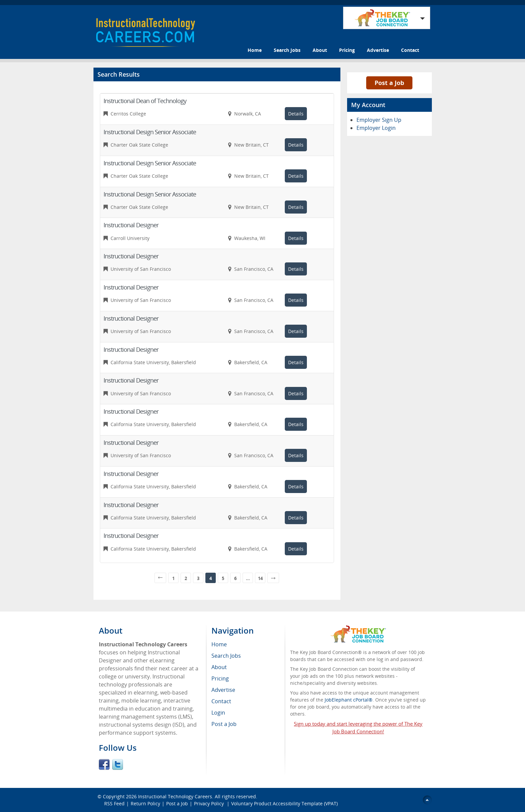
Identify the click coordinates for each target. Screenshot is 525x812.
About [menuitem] (219, 667)
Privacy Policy (210, 803)
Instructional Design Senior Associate (150, 132)
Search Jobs (287, 50)
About (320, 50)
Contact (410, 50)
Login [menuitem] (218, 713)
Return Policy (145, 803)
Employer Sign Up (379, 120)
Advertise (378, 50)
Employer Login (376, 128)
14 (260, 578)
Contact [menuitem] (221, 701)
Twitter (118, 764)
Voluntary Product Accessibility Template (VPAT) (284, 803)
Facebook (104, 764)
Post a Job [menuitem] (224, 724)
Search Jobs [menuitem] (226, 656)
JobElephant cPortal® (349, 700)
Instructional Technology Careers (175, 796)
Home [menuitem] (219, 644)
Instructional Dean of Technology (145, 101)
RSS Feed (114, 803)
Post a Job (389, 83)
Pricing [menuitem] (220, 678)
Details (296, 114)
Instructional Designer (131, 225)
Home (255, 50)
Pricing (347, 50)
